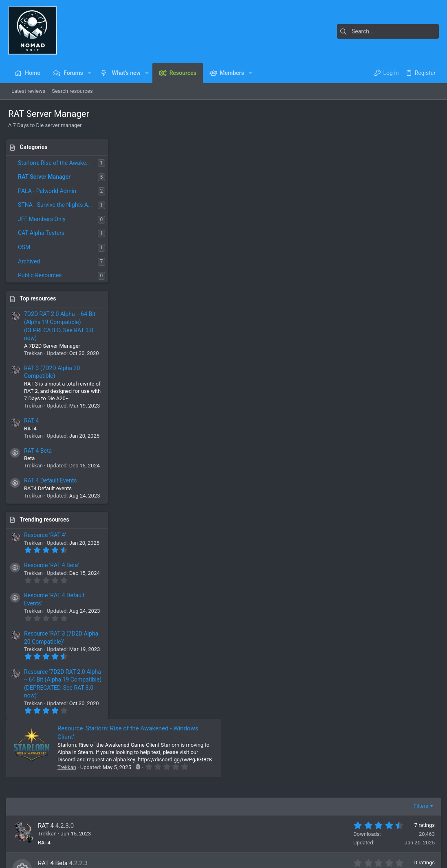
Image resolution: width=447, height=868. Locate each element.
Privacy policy (364, 838)
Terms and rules (324, 838)
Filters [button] (419, 249)
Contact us (169, 793)
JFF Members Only (44, 219)
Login (310, 765)
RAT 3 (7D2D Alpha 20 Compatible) (197, 381)
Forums (165, 779)
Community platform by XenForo (79, 858)
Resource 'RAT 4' (47, 535)
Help (391, 838)
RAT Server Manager (46, 177)
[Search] (388, 31)
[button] (89, 73)
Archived (31, 261)
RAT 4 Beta (40, 451)
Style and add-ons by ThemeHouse (196, 858)
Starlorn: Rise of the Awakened (59, 163)
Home (163, 765)
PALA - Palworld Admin (49, 191)
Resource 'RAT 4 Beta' (53, 565)
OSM (26, 247)
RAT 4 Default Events (52, 480)
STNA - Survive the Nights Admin (60, 205)
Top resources (40, 298)
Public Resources (42, 275)
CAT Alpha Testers (43, 233)
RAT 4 (33, 421)
